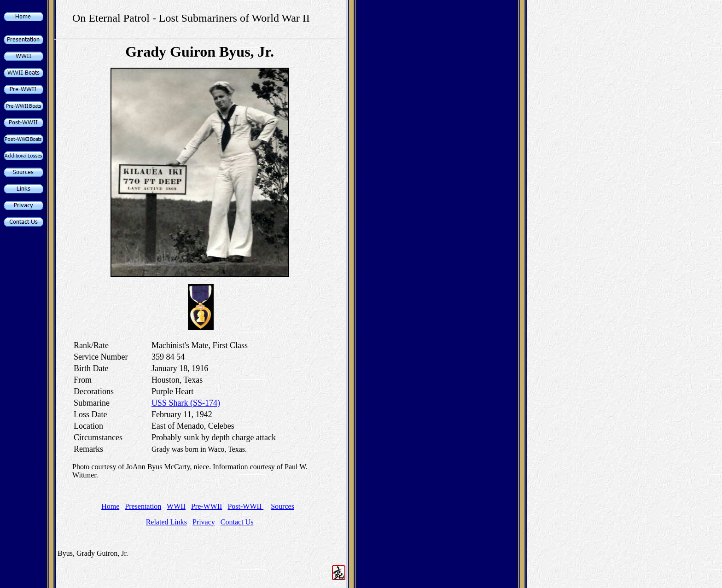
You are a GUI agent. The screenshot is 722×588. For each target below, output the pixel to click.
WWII (176, 506)
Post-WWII (245, 506)
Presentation (143, 506)
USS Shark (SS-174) (186, 403)
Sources (282, 506)
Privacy (204, 522)
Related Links (166, 522)
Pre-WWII (207, 506)
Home (110, 506)
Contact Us (237, 522)
